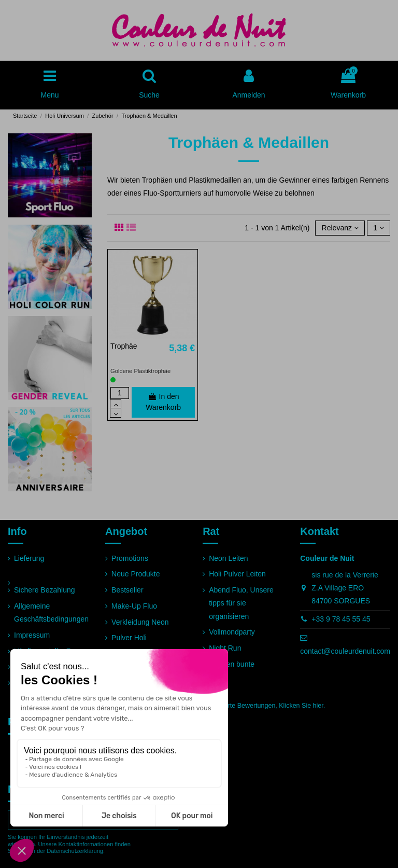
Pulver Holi (129, 638)
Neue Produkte (136, 574)
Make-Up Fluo (134, 606)
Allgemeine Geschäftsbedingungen (51, 612)
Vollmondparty (232, 632)
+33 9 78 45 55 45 (341, 619)
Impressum (32, 635)
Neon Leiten (229, 558)
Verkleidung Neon (140, 622)
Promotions (130, 558)
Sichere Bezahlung (45, 590)
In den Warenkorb (163, 402)
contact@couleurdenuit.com (345, 651)
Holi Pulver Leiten (237, 574)
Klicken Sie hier (301, 706)
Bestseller (127, 590)
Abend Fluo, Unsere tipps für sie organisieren (241, 603)
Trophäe (124, 346)
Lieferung (29, 558)
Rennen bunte (232, 664)
